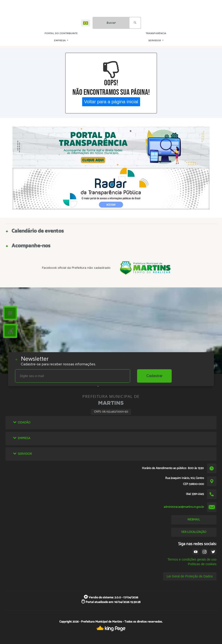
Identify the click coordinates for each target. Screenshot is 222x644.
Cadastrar (154, 376)
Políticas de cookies (202, 564)
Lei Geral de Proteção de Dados (190, 576)
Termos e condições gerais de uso (192, 559)
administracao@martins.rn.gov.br (184, 507)
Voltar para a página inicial (111, 102)
